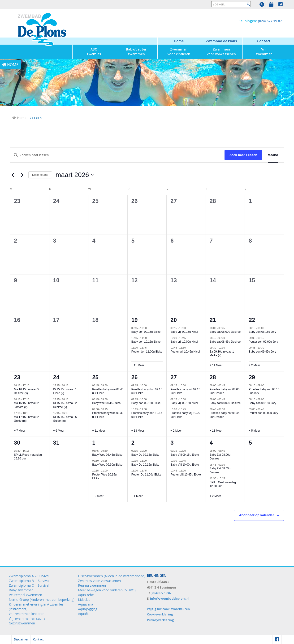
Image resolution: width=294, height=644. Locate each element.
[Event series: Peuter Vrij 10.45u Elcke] (188, 471)
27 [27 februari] (174, 201)
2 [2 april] (133, 443)
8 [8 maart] (250, 241)
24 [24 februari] (56, 201)
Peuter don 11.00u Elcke (147, 352)
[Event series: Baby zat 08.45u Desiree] (227, 338)
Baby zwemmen (21, 590)
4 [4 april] (211, 443)
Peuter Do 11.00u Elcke (146, 475)
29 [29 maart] (252, 377)
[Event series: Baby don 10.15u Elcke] (149, 338)
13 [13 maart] (174, 280)
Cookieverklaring (160, 614)
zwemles (94, 52)
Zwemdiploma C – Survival (29, 585)
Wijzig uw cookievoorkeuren (168, 609)
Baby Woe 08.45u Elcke (107, 455)
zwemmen (136, 52)
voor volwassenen (221, 52)
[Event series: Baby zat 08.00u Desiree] (227, 328)
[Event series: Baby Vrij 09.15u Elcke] (188, 451)
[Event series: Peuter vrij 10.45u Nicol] (188, 348)
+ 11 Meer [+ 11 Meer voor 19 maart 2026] (138, 365)
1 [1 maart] (250, 201)
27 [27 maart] (174, 377)
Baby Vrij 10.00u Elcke (185, 465)
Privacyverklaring (160, 620)
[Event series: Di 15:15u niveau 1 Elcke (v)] (71, 385)
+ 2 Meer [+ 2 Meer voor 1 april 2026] (98, 496)
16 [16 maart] (17, 320)
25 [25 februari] (95, 201)
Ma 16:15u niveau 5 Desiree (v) (26, 391)
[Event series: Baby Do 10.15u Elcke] (149, 461)
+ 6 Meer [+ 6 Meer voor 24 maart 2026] (59, 431)
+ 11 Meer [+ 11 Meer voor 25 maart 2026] (99, 431)
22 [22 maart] (252, 320)
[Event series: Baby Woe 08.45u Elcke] (110, 451)
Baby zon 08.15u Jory (262, 332)
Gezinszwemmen (22, 623)
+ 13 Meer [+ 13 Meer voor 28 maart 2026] (216, 431)
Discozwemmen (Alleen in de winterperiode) (112, 576)
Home (179, 41)
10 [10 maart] (56, 280)
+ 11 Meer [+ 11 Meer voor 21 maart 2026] (216, 365)
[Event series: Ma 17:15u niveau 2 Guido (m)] (32, 413)
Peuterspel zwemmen (25, 595)
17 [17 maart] (56, 320)
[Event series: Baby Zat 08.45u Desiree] (227, 465)
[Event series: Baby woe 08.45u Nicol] (110, 399)
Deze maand (40, 175)
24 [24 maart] (56, 377)
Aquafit (83, 614)
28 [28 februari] (213, 201)
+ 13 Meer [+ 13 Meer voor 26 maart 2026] (138, 431)
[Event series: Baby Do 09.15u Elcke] (149, 451)
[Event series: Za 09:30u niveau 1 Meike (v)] (227, 348)
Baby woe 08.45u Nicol (107, 403)
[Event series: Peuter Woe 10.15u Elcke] (110, 471)
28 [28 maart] (213, 377)
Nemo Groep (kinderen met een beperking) (42, 600)
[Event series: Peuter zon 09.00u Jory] (266, 338)
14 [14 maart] (213, 280)
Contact (264, 41)
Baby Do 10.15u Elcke (145, 465)
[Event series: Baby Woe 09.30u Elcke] (110, 461)
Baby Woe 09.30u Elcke (107, 465)
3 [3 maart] (55, 241)
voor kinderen (179, 52)
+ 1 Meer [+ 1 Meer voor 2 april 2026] (137, 496)
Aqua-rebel (86, 595)
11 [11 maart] (95, 280)
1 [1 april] (94, 443)
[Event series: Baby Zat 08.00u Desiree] (227, 451)
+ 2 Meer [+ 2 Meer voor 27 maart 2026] (176, 431)
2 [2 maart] (15, 241)
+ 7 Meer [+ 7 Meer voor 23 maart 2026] (20, 431)
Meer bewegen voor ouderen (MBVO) (107, 590)
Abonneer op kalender (256, 515)
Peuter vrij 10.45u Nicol (185, 352)
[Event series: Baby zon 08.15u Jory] (266, 328)
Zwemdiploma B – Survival (29, 581)
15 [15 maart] (252, 280)
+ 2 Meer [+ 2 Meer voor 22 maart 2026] (254, 365)
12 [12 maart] (135, 280)
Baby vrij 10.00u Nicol (184, 342)
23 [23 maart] (17, 377)
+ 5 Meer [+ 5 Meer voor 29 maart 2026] (254, 431)
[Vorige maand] (13, 175)
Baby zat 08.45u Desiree (225, 342)
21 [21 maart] (213, 320)
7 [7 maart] (211, 241)
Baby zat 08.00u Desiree (225, 332)
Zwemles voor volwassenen (99, 581)
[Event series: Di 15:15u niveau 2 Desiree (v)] (71, 399)
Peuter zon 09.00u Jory (263, 342)
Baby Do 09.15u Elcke (145, 455)
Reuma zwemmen (92, 585)
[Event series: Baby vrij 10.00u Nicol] (188, 338)
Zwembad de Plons (221, 41)
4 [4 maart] (94, 241)
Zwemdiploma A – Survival (29, 576)
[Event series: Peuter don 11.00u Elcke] (149, 348)
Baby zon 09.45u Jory (262, 352)
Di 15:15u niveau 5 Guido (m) (65, 419)
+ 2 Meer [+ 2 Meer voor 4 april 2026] (215, 496)
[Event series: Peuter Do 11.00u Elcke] (149, 471)
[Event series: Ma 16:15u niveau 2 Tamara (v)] (32, 399)
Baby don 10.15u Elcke (146, 342)
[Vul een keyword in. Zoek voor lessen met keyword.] (117, 155)
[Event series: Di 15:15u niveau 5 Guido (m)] (71, 413)
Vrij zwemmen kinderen (27, 614)
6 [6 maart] (172, 241)
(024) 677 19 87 (270, 21)
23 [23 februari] (17, 201)
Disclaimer (21, 639)
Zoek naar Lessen (243, 155)
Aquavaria (86, 604)
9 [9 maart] (15, 280)
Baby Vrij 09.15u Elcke (185, 455)
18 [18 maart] (95, 320)
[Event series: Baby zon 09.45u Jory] (266, 348)
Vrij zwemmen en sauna (27, 618)
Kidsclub (84, 600)
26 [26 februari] (135, 201)
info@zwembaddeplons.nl (170, 598)
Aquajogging (88, 609)
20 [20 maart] (174, 320)
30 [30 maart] (17, 443)
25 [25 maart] (95, 377)
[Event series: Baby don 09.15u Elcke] (149, 328)
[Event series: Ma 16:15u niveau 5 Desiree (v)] (32, 385)
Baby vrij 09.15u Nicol (184, 332)
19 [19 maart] (135, 320)
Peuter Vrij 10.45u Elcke (186, 475)
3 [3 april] (172, 443)
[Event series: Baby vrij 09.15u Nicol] (188, 328)
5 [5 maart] (133, 241)
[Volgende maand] (22, 175)
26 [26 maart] (135, 377)
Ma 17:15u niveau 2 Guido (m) (26, 419)
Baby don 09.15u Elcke (146, 332)
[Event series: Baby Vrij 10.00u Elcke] (188, 461)
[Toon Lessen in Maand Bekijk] (273, 155)
